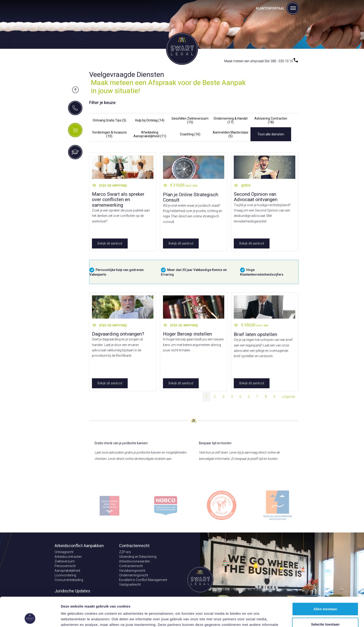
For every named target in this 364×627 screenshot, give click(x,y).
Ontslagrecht (64, 552)
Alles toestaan (325, 581)
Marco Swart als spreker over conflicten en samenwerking (118, 200)
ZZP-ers (125, 552)
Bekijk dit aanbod (110, 243)
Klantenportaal (270, 8)
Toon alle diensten (271, 134)
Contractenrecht (131, 566)
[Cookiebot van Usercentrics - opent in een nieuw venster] (30, 618)
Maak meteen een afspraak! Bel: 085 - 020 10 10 (261, 61)
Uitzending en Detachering (138, 557)
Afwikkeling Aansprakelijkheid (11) (150, 134)
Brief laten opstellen (255, 334)
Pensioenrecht (65, 566)
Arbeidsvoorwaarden (135, 561)
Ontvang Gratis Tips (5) (109, 120)
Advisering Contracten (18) (271, 120)
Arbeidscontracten (68, 557)
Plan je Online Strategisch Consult (191, 197)
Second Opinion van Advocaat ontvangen (256, 197)
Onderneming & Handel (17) (231, 120)
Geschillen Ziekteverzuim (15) (190, 120)
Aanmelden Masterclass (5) (231, 134)
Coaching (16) (190, 134)
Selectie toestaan (325, 597)
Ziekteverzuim (65, 561)
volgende (288, 397)
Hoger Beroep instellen (187, 334)
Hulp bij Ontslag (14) (150, 120)
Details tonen (251, 618)
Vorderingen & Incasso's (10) (109, 134)
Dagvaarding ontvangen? (118, 334)
